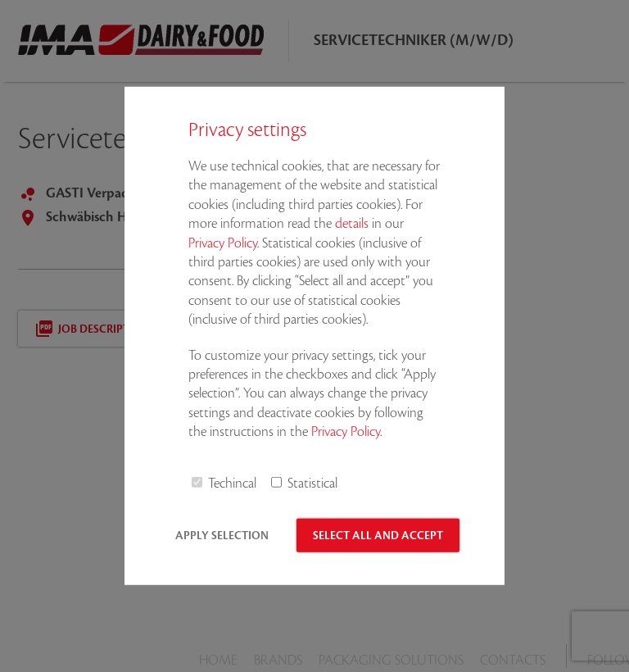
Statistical (312, 484)
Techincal (232, 484)
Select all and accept (378, 536)
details (352, 224)
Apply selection (222, 536)
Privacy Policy (223, 243)
